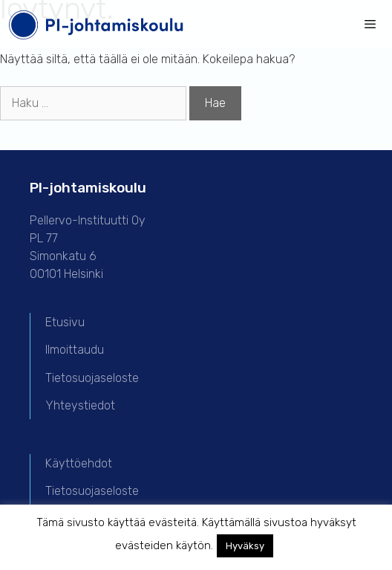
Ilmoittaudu (75, 350)
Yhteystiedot (80, 405)
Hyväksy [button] (245, 546)
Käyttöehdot (79, 463)
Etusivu (65, 322)
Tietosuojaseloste (92, 378)
